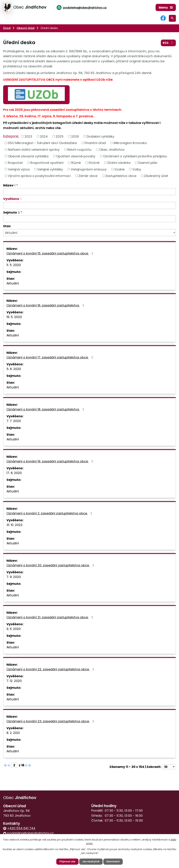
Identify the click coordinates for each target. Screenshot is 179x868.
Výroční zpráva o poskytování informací (39, 176)
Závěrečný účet (156, 176)
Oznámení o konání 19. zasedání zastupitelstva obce (50, 461)
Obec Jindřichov (112, 150)
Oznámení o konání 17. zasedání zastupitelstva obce (50, 357)
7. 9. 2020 (14, 577)
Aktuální (13, 283)
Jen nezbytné (91, 862)
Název (9, 185)
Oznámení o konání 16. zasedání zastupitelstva (46, 305)
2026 (75, 136)
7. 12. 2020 (14, 681)
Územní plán (148, 163)
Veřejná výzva (19, 169)
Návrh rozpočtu (79, 150)
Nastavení (113, 862)
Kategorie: (11, 136)
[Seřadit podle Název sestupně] (17, 186)
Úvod (7, 28)
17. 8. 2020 (14, 473)
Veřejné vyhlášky (50, 169)
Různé (76, 163)
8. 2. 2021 (13, 733)
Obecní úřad (26, 28)
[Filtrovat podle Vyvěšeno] (89, 205)
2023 (28, 136)
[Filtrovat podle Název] (89, 192)
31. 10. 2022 (15, 525)
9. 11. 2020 (14, 629)
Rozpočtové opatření (47, 163)
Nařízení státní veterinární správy (34, 150)
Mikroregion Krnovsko (130, 143)
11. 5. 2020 (14, 265)
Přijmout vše (67, 862)
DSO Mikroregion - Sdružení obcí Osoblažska (42, 143)
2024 (44, 136)
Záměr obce (88, 176)
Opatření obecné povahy (76, 156)
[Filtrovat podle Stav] (89, 233)
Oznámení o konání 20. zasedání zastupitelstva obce (51, 565)
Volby (137, 169)
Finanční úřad (95, 143)
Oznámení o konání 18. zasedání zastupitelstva (46, 409)
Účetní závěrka (119, 163)
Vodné (119, 169)
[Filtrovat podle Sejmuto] (89, 219)
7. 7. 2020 (14, 421)
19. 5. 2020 (14, 317)
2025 (60, 136)
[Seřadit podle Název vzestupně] (17, 184)
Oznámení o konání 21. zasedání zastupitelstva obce (50, 617)
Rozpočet (15, 163)
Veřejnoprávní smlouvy (89, 169)
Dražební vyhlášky (101, 136)
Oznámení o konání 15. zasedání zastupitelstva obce (51, 253)
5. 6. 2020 (14, 369)
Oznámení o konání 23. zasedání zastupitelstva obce (51, 721)
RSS (168, 43)
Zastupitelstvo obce (121, 176)
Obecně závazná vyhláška (28, 156)
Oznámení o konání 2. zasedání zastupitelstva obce (50, 513)
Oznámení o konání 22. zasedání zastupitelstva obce (51, 669)
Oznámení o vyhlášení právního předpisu (135, 156)
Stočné (94, 163)
